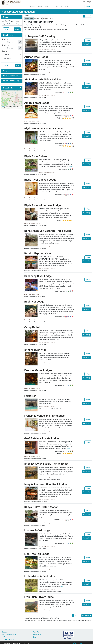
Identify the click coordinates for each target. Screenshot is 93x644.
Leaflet (3, 106)
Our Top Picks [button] (29, 18)
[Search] (74, 7)
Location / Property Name (11, 21)
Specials (60, 7)
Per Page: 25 (86, 616)
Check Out (5, 45)
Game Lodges (50, 7)
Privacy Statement (8, 639)
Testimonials (37, 635)
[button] (20, 88)
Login (89, 2)
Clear (6, 29)
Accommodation (36, 7)
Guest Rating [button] (38, 18)
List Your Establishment (10, 634)
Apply (18, 65)
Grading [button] (46, 18)
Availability (87, 44)
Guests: (5, 51)
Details (88, 40)
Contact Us (6, 632)
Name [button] (51, 18)
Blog (35, 637)
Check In (5, 39)
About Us (36, 632)
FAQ (85, 2)
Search (88, 7)
